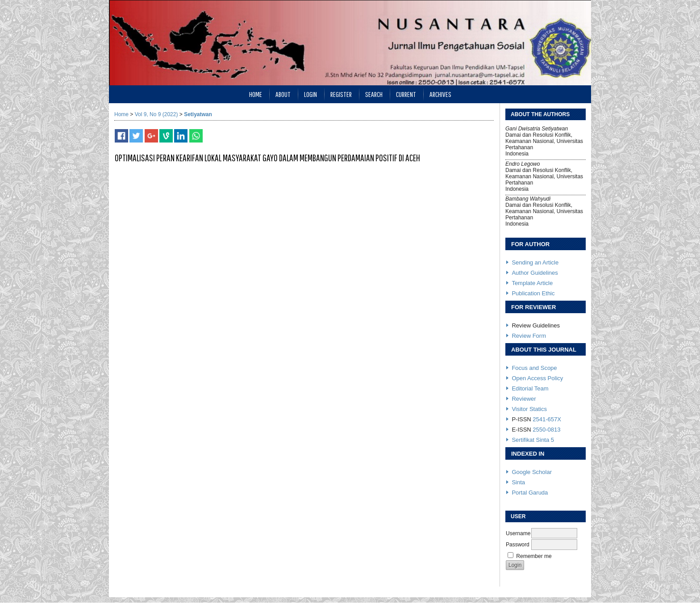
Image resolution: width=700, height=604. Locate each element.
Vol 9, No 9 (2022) (156, 114)
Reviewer (524, 399)
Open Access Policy (537, 378)
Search (374, 94)
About (283, 94)
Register (341, 94)
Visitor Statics (529, 409)
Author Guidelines (535, 273)
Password (518, 545)
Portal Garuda (530, 493)
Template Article (532, 283)
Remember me (534, 556)
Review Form (529, 336)
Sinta (518, 482)
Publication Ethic (533, 293)
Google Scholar (532, 472)
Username (518, 533)
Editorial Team (530, 388)
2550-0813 (546, 430)
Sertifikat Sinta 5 (533, 440)
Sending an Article (535, 262)
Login (310, 94)
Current (406, 94)
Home (256, 94)
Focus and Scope (534, 368)
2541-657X (547, 419)
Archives (440, 94)
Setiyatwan (198, 114)
